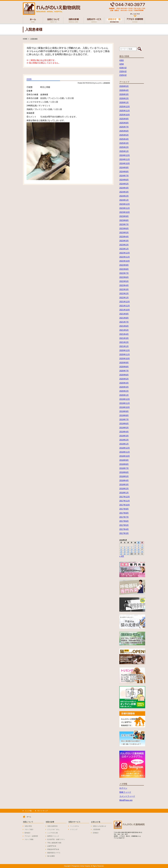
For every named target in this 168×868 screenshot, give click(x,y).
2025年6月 (124, 131)
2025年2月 (124, 147)
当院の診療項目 (52, 826)
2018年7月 (124, 468)
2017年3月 (124, 533)
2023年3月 (124, 241)
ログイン (123, 788)
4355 (122, 60)
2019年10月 (125, 407)
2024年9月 (124, 168)
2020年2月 (124, 391)
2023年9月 (124, 216)
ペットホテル (74, 826)
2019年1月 (124, 444)
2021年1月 (124, 346)
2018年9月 (124, 460)
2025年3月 (124, 143)
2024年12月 (125, 155)
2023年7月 (124, 224)
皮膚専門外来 (52, 846)
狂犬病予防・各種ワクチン (56, 839)
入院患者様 (34, 39)
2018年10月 (125, 456)
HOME (25, 39)
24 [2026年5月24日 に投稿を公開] (142, 552)
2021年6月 (124, 326)
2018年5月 (124, 476)
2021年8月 (124, 318)
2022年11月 (125, 257)
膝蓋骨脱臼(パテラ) (54, 853)
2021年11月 (125, 306)
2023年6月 (124, 229)
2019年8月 (124, 415)
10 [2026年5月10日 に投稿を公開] (142, 547)
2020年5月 (124, 379)
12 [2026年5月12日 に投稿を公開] (125, 549)
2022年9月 (124, 265)
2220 (29, 79)
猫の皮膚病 (51, 856)
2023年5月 (124, 233)
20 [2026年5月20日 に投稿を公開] (128, 552)
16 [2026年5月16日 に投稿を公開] (139, 549)
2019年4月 (124, 432)
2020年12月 (125, 350)
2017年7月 (124, 517)
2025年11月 (125, 111)
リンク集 (28, 811)
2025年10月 (125, 115)
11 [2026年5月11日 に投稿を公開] (121, 549)
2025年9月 (124, 119)
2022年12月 (125, 253)
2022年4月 (124, 285)
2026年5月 (124, 86)
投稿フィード (125, 792)
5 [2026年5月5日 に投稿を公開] (125, 547)
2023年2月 (124, 245)
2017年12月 (125, 497)
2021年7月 (124, 322)
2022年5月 (124, 281)
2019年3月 (124, 436)
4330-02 (123, 68)
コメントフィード (127, 796)
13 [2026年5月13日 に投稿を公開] (128, 549)
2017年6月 (124, 521)
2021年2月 (124, 342)
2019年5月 (124, 428)
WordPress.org (126, 800)
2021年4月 (124, 334)
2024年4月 (124, 188)
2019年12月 (125, 399)
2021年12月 (125, 302)
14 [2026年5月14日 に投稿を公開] (132, 549)
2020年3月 (124, 387)
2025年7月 (124, 127)
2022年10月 (125, 261)
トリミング (74, 829)
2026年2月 (124, 98)
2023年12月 (125, 204)
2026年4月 (124, 90)
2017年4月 (124, 529)
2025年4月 (124, 139)
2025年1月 (124, 151)
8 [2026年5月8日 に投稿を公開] (135, 547)
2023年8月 (124, 220)
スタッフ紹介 (29, 829)
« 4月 (122, 556)
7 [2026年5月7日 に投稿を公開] (132, 547)
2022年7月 (124, 273)
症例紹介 (96, 833)
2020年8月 (124, 367)
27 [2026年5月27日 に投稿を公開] (128, 554)
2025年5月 (124, 135)
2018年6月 (124, 472)
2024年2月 (124, 196)
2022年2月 (124, 294)
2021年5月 (124, 330)
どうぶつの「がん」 (54, 829)
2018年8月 (124, 464)
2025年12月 (125, 107)
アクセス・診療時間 (31, 836)
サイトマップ (43, 811)
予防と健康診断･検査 (54, 843)
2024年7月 (124, 176)
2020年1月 (124, 395)
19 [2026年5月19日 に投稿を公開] (125, 552)
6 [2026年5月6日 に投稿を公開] (128, 547)
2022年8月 (124, 269)
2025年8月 (124, 123)
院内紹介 (28, 833)
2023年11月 (125, 208)
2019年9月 (124, 411)
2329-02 (123, 71)
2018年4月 (124, 480)
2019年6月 (124, 424)
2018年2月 (124, 489)
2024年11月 (125, 159)
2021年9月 (124, 314)
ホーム (29, 817)
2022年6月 (124, 277)
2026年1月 (124, 103)
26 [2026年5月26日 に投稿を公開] (125, 554)
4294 (122, 64)
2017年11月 (125, 501)
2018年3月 (124, 485)
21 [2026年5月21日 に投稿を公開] (132, 552)
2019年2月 (124, 440)
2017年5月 (124, 525)
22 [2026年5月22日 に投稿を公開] (135, 552)
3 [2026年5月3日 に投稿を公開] (142, 545)
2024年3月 (124, 192)
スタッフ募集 (29, 839)
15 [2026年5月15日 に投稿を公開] (135, 549)
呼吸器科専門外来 (53, 849)
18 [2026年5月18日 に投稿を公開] (121, 552)
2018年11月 (125, 452)
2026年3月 (124, 94)
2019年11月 (125, 403)
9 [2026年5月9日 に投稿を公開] (139, 547)
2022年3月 (124, 289)
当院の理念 (28, 826)
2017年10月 (125, 505)
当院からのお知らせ (99, 826)
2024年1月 (124, 200)
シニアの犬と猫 (52, 833)
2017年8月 (124, 513)
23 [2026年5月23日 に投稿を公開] (139, 552)
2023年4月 (124, 237)
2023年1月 (124, 249)
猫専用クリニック (53, 836)
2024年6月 (124, 180)
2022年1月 (124, 298)
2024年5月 (124, 184)
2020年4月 (124, 383)
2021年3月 (124, 338)
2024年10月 (125, 163)
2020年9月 (124, 363)
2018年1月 (124, 493)
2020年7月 (124, 371)
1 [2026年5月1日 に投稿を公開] (135, 545)
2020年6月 (124, 375)
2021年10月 (125, 310)
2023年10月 (125, 212)
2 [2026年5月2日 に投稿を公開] (139, 545)
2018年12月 (125, 448)
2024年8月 (124, 172)
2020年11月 (125, 355)
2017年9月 (124, 509)
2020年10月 (125, 359)
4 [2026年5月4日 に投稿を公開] (121, 547)
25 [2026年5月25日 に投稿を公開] (121, 554)
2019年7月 (124, 420)
